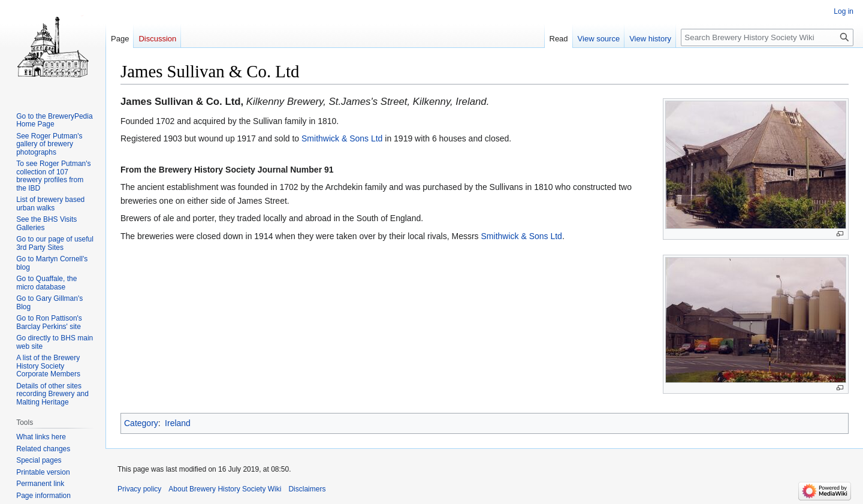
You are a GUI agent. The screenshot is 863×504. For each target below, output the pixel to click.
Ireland (178, 423)
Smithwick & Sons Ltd (342, 138)
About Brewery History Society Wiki (225, 489)
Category (141, 423)
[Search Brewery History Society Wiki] (767, 37)
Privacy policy (139, 489)
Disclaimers (307, 489)
